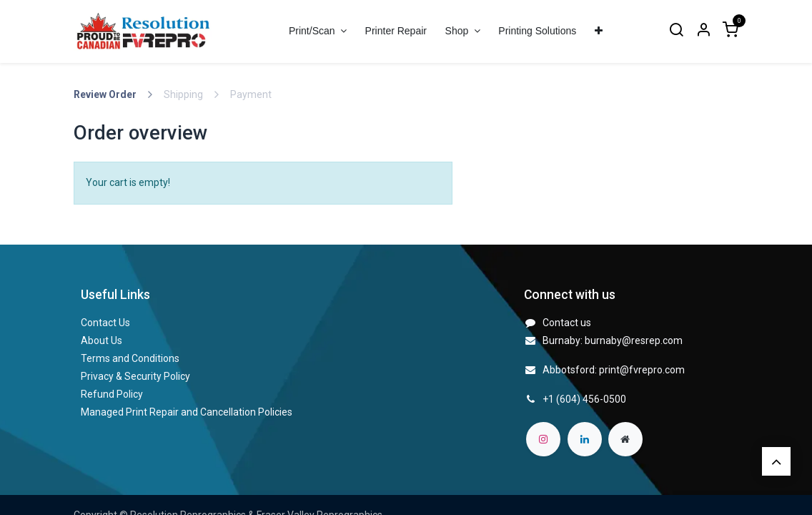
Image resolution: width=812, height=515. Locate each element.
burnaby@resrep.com (634, 340)
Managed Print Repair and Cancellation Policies (187, 412)
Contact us (567, 323)
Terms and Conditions (130, 358)
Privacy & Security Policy (135, 376)
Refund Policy (112, 394)
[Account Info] (703, 31)
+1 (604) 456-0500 (584, 399)
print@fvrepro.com (642, 370)
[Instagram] (543, 439)
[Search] (676, 31)
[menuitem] (396, 31)
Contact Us (105, 323)
